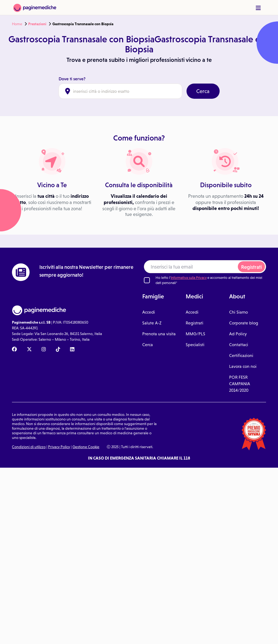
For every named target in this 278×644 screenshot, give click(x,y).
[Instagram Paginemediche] (44, 350)
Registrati (251, 267)
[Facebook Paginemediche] (14, 350)
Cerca (203, 91)
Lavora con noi (243, 366)
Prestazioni (37, 24)
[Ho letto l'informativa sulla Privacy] (147, 280)
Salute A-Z (152, 323)
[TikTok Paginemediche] (58, 350)
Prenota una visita (159, 334)
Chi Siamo (238, 312)
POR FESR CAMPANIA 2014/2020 (240, 384)
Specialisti (195, 345)
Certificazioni (241, 355)
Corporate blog (244, 323)
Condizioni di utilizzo (29, 447)
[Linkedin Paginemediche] (72, 350)
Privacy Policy (59, 447)
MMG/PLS (195, 334)
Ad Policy (238, 334)
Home (17, 24)
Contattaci (239, 345)
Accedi (149, 312)
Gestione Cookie (86, 447)
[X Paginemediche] (29, 350)
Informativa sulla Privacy (189, 278)
